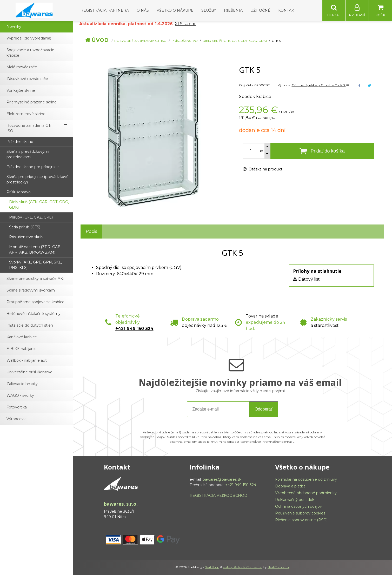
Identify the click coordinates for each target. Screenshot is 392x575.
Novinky (14, 27)
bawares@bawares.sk (222, 480)
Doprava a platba (290, 486)
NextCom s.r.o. (278, 567)
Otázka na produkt (263, 169)
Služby (209, 10)
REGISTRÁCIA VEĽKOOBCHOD (218, 496)
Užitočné (260, 10)
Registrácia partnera (105, 10)
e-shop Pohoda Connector (242, 567)
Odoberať (263, 409)
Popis (91, 232)
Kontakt (287, 10)
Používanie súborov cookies (300, 513)
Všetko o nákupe (175, 10)
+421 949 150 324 (134, 329)
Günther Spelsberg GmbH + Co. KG (320, 85)
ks (262, 151)
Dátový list (309, 279)
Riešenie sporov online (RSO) (301, 520)
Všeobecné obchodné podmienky (306, 493)
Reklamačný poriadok (295, 500)
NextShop (212, 567)
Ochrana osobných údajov (298, 507)
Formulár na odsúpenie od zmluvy (306, 480)
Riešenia (233, 10)
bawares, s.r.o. (121, 504)
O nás (143, 10)
